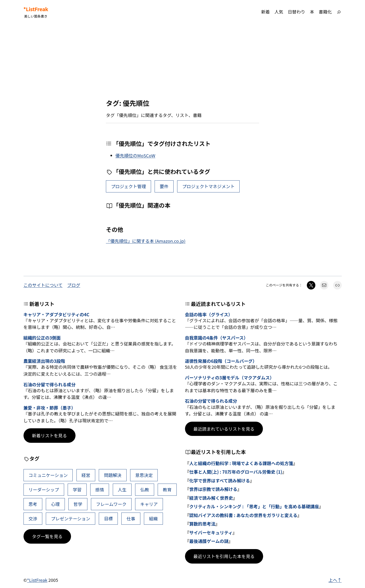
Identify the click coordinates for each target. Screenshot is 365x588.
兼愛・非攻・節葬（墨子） (50, 408)
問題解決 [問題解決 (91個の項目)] (113, 475)
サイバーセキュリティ (211, 532)
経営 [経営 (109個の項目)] (86, 475)
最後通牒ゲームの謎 (209, 541)
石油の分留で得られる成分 (50, 384)
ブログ (74, 285)
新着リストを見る (50, 435)
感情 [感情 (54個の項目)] (100, 490)
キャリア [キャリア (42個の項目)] (149, 504)
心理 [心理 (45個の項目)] (55, 504)
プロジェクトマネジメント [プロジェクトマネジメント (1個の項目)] (208, 186)
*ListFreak (36, 9)
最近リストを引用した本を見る (224, 556)
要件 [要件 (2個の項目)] (164, 186)
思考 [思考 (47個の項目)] (33, 504)
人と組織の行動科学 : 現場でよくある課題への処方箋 (241, 463)
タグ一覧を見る (47, 536)
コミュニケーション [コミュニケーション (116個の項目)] (48, 475)
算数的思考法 (202, 524)
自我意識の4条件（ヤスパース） (217, 338)
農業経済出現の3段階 (44, 361)
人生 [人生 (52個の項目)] (122, 490)
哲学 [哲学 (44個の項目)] (78, 504)
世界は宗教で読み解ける (213, 489)
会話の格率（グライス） (209, 314)
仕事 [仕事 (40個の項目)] (131, 518)
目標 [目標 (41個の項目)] (108, 518)
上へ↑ (335, 580)
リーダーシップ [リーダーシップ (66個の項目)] (44, 490)
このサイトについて (43, 285)
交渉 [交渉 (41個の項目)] (33, 518)
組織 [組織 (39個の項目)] (154, 518)
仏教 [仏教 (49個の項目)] (145, 490)
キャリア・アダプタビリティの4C (57, 314)
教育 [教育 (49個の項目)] (167, 490)
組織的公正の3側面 (42, 338)
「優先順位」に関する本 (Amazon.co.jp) (146, 241)
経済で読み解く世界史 (211, 498)
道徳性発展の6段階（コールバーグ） (221, 361)
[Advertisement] (183, 61)
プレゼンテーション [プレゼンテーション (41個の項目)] (71, 518)
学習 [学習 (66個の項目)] (77, 490)
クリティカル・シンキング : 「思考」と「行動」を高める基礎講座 (254, 506)
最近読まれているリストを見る (224, 429)
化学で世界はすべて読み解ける (220, 481)
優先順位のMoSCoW (135, 155)
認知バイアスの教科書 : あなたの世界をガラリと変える (243, 515)
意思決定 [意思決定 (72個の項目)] (144, 475)
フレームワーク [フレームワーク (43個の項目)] (111, 504)
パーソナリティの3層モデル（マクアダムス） (230, 378)
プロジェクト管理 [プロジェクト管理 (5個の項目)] (128, 186)
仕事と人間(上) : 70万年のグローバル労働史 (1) (236, 472)
